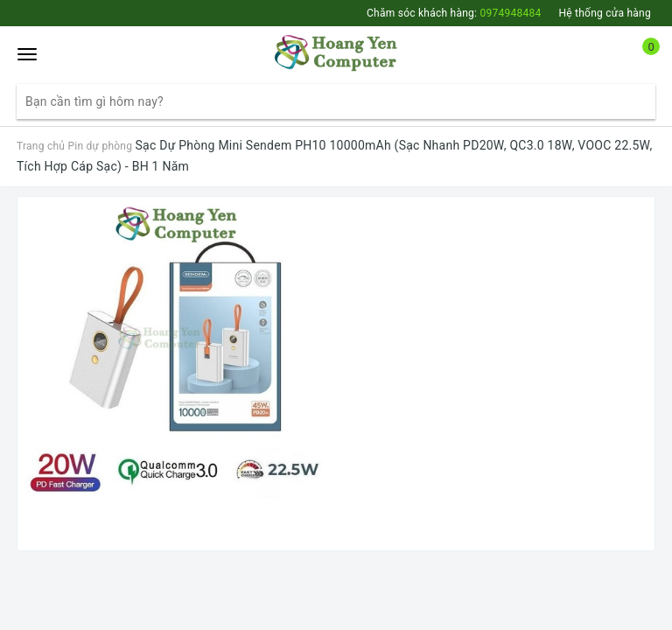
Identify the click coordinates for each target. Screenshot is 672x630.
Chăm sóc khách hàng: (454, 13)
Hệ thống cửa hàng (605, 13)
